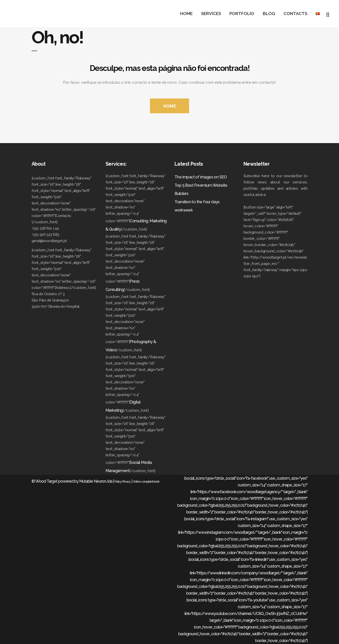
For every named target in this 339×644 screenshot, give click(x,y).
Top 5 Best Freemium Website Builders (201, 189)
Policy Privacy (123, 482)
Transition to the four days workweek (197, 206)
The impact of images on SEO (201, 177)
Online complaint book (146, 482)
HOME (169, 106)
